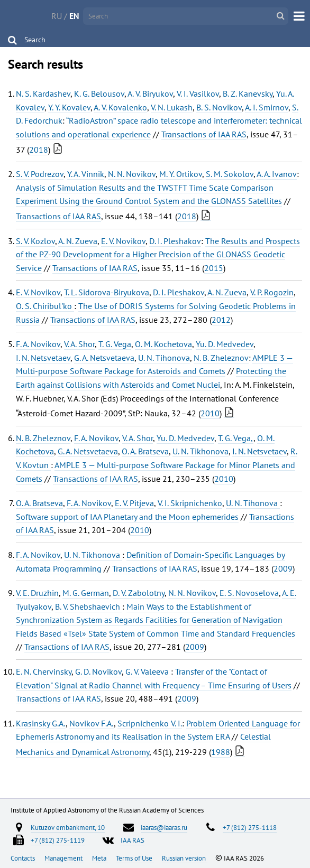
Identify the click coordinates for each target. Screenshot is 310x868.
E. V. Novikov (123, 241)
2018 (39, 150)
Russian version (185, 858)
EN (74, 16)
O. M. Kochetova (163, 344)
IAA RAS (133, 840)
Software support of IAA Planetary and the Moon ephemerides (127, 517)
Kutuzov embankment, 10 (68, 827)
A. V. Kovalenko (120, 107)
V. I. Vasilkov (198, 94)
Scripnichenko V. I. (150, 723)
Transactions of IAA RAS (204, 134)
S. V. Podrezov (40, 174)
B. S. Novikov (219, 107)
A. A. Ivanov (277, 174)
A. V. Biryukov (150, 94)
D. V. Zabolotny (139, 593)
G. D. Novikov (98, 671)
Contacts (24, 858)
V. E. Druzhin (37, 593)
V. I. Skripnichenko (190, 503)
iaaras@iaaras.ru (164, 827)
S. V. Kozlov (35, 241)
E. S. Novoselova (249, 593)
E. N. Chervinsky (44, 671)
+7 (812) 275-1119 (58, 840)
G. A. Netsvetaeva (104, 358)
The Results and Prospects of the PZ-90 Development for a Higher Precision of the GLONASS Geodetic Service (158, 254)
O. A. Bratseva (145, 451)
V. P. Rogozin (272, 292)
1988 (221, 752)
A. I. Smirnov (267, 107)
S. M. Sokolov (230, 174)
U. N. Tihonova (164, 358)
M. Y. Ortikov (181, 174)
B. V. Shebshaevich (89, 606)
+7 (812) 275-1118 (250, 827)
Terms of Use (135, 858)
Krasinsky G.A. (41, 723)
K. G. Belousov (99, 94)
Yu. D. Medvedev (225, 344)
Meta (100, 858)
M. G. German (86, 593)
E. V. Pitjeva (134, 503)
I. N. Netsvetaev (43, 358)
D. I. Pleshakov (175, 241)
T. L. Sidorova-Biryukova (107, 292)
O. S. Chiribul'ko (45, 306)
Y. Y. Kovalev (69, 107)
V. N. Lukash (172, 107)
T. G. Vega (115, 344)
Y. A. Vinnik (86, 174)
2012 (221, 320)
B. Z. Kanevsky (248, 94)
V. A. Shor (79, 344)
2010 (210, 413)
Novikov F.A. (92, 723)
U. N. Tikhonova (200, 451)
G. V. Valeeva (148, 671)
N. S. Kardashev (43, 94)
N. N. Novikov (132, 174)
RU (57, 16)
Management (64, 858)
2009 (283, 568)
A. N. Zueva (78, 241)
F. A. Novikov (38, 344)
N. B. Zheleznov (221, 358)
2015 (214, 268)
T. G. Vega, (236, 438)
